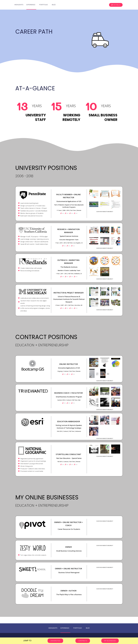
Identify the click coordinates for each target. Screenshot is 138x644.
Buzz (54, 5)
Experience (31, 5)
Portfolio (44, 5)
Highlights (19, 5)
